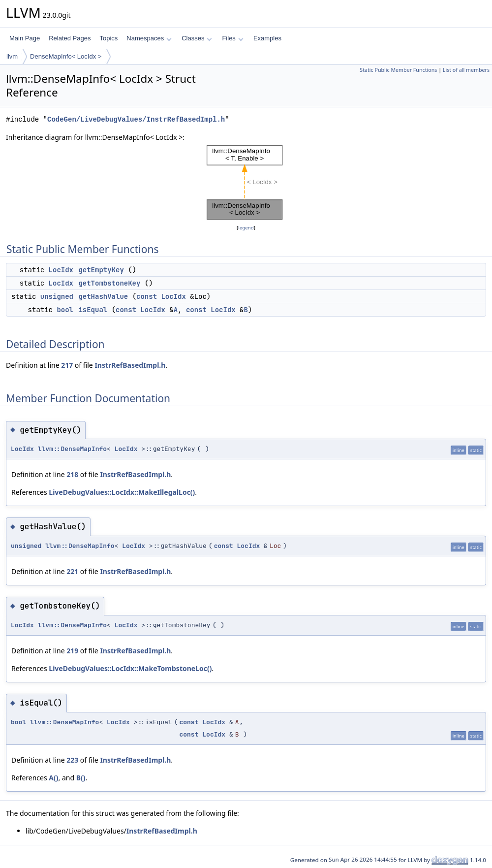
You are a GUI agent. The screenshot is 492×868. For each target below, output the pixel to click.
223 (72, 760)
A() (53, 778)
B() (81, 778)
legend (246, 228)
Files (232, 38)
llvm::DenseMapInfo (72, 449)
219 (72, 651)
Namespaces (149, 38)
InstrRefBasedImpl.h (130, 365)
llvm (12, 56)
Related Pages (70, 38)
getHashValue (103, 296)
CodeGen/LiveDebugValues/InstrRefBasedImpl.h (136, 119)
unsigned (57, 296)
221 (72, 571)
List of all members (466, 70)
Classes (197, 38)
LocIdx (61, 270)
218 (72, 474)
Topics (108, 38)
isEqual (93, 310)
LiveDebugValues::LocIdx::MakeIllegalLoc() (122, 492)
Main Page (25, 38)
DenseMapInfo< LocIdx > (66, 56)
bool (65, 310)
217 (67, 365)
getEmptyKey (101, 270)
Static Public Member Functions (398, 70)
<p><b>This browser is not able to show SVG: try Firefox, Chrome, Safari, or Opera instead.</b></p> (246, 183)
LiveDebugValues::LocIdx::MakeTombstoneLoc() (130, 668)
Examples (267, 38)
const (147, 296)
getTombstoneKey (109, 283)
